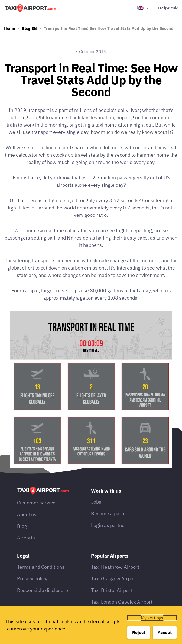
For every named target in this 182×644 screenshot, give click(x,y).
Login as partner (109, 525)
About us (27, 514)
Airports (26, 538)
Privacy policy (32, 579)
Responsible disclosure (43, 590)
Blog (22, 526)
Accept (165, 632)
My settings (152, 618)
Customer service (36, 503)
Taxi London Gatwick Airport (122, 602)
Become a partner (111, 514)
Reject (139, 632)
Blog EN (29, 28)
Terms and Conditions (41, 567)
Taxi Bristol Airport (112, 590)
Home (9, 28)
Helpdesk (168, 8)
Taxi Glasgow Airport (114, 579)
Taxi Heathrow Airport (115, 567)
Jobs (96, 502)
